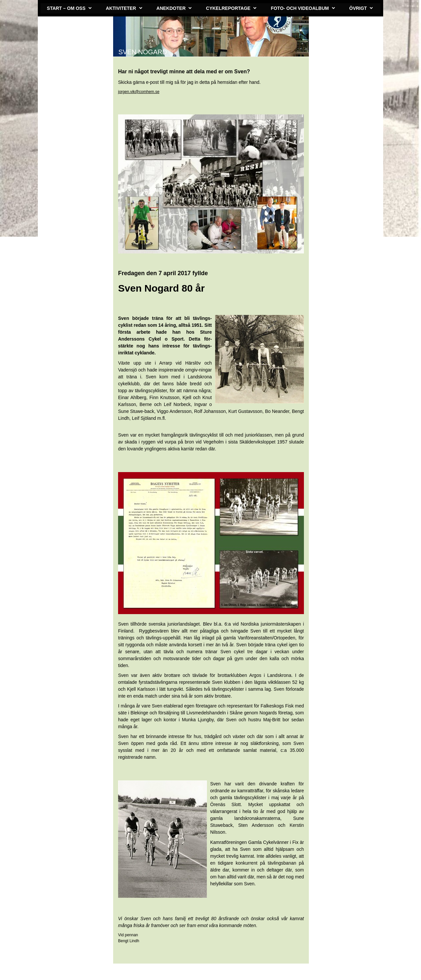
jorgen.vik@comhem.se (139, 92)
